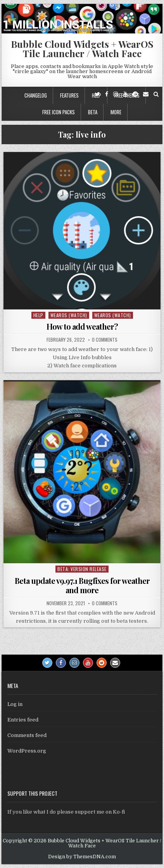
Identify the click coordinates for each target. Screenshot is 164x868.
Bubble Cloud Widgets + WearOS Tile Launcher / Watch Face (82, 49)
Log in (15, 704)
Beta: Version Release (82, 569)
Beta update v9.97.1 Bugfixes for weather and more (82, 585)
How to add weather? (82, 326)
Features (69, 95)
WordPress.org (27, 751)
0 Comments (105, 340)
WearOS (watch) (69, 315)
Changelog (36, 95)
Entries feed (23, 720)
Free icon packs (59, 112)
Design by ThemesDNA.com (82, 857)
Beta (93, 112)
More (116, 112)
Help (38, 315)
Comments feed (27, 735)
